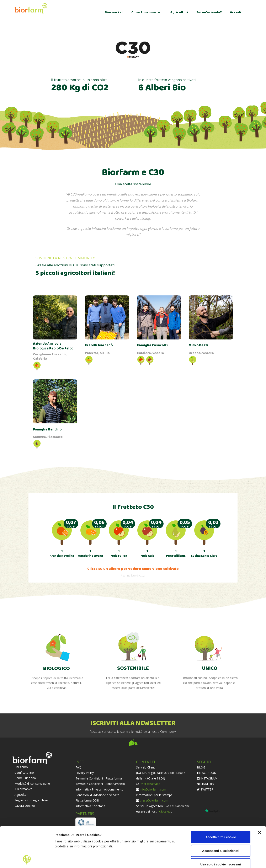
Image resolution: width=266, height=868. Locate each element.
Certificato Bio (24, 773)
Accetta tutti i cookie (221, 799)
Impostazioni (64, 860)
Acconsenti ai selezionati (221, 813)
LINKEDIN (206, 784)
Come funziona (144, 12)
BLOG (201, 767)
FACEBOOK (206, 773)
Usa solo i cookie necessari (221, 826)
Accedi (236, 12)
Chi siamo (21, 767)
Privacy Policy (85, 773)
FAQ (78, 767)
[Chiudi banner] (260, 795)
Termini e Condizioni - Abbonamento (100, 784)
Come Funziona (25, 778)
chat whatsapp (150, 784)
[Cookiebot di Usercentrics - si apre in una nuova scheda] (27, 860)
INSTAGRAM (207, 778)
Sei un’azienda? (209, 12)
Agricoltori (179, 12)
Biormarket (114, 12)
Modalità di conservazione (32, 784)
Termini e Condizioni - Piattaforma (99, 778)
